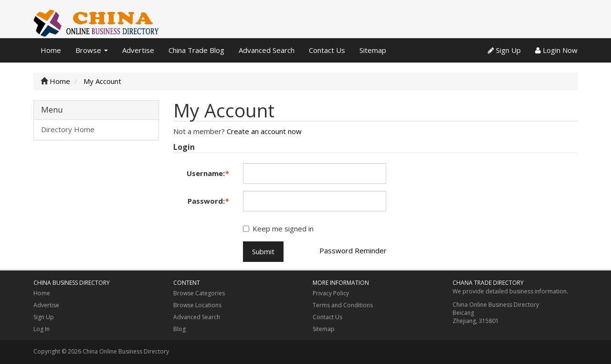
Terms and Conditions (343, 305)
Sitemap (373, 50)
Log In (42, 329)
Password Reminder (353, 250)
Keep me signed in (278, 229)
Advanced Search (267, 50)
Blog (179, 329)
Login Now (556, 50)
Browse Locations (197, 305)
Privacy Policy (331, 293)
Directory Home (68, 129)
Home (51, 50)
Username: (208, 173)
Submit (263, 251)
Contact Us (327, 50)
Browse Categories (199, 293)
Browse (92, 50)
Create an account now (264, 131)
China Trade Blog (196, 50)
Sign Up (504, 50)
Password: (208, 201)
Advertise (138, 50)
